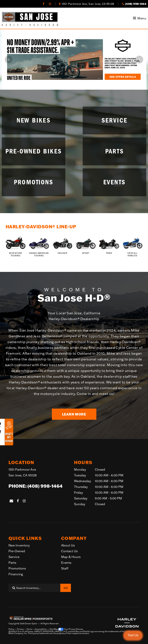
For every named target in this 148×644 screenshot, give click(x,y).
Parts (12, 563)
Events (66, 563)
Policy (11, 629)
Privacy (20, 629)
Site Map (54, 629)
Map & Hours (71, 557)
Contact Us (69, 551)
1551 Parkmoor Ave (23, 473)
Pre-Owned (17, 551)
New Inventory (19, 545)
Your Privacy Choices (71, 629)
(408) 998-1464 (45, 486)
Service (14, 557)
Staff (65, 568)
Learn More (74, 414)
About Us (68, 545)
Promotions (17, 568)
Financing (16, 574)
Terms (29, 629)
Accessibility (41, 629)
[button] (9, 60)
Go (66, 588)
